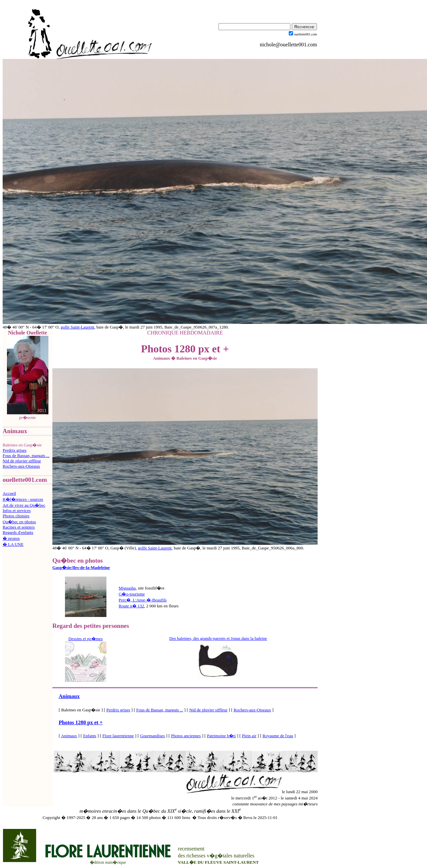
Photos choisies (16, 516)
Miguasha (127, 588)
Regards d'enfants (18, 532)
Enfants (90, 736)
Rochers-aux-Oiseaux (21, 466)
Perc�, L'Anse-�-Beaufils (143, 600)
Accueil (9, 493)
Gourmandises (152, 736)
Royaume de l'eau (278, 736)
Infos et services (17, 511)
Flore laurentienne (118, 736)
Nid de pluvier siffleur (22, 461)
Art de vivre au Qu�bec (24, 505)
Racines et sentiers (19, 527)
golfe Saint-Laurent (77, 327)
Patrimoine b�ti (221, 736)
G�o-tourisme (132, 594)
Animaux (69, 696)
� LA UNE (13, 544)
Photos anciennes (186, 736)
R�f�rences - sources (23, 499)
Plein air (249, 736)
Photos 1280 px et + (81, 722)
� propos (11, 538)
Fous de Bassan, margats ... (26, 456)
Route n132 (131, 606)
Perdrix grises (15, 450)
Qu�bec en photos (19, 522)
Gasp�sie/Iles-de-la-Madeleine (81, 567)
